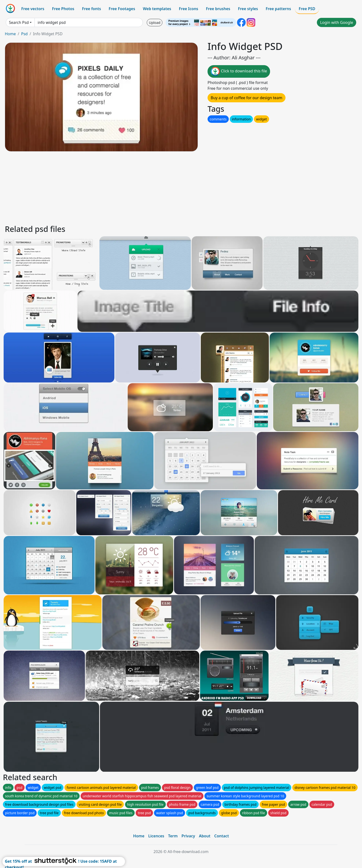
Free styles (248, 9)
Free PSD (307, 9)
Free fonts (92, 9)
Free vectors (33, 9)
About (205, 836)
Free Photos (63, 9)
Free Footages (122, 9)
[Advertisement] (149, 187)
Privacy (188, 836)
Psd (24, 34)
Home (10, 34)
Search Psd (19, 22)
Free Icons (188, 9)
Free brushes (218, 9)
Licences (156, 836)
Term (173, 836)
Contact (222, 836)
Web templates (157, 9)
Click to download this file (239, 71)
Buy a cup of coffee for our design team (247, 98)
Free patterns (278, 9)
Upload (155, 23)
